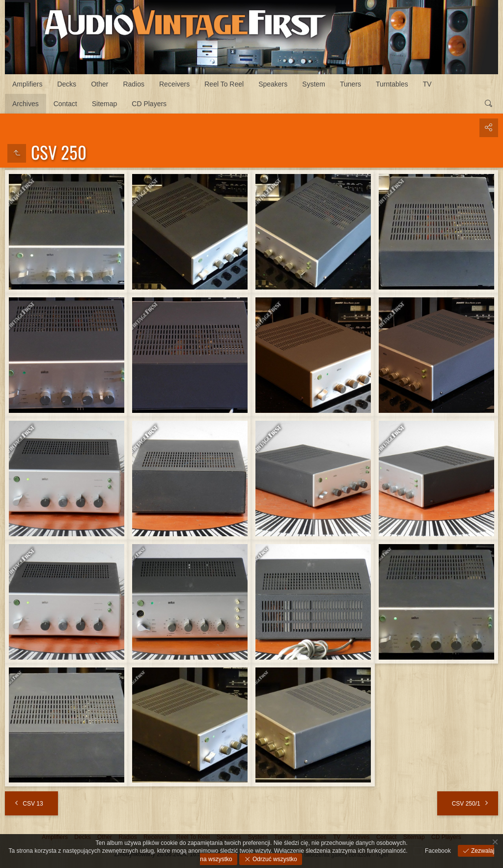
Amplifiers (27, 84)
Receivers (174, 84)
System (314, 84)
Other (99, 84)
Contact (65, 104)
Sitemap (104, 104)
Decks (67, 84)
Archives (26, 104)
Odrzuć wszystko (274, 859)
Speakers (273, 84)
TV (427, 84)
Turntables (392, 84)
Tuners (350, 84)
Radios (134, 84)
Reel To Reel (224, 84)
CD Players (149, 104)
